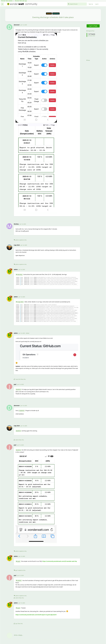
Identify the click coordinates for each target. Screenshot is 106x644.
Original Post (90, 31)
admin (20, 581)
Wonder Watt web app (21, 1)
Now (88, 60)
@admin (18, 390)
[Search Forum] (77, 4)
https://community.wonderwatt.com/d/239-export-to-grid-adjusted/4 (36, 615)
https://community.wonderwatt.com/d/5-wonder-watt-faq (60, 561)
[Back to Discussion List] (2, 4)
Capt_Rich (21, 302)
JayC (19, 561)
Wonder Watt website (7, 1)
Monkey (20, 275)
